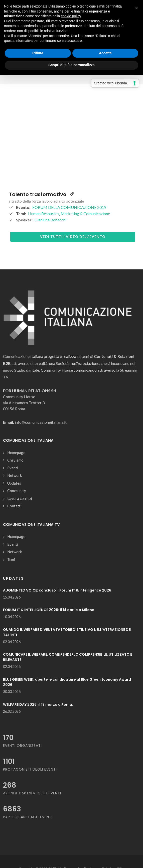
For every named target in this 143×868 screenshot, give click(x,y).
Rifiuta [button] (38, 53)
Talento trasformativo (38, 194)
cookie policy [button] (71, 16)
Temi (11, 559)
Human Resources (44, 213)
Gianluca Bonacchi (50, 220)
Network (15, 475)
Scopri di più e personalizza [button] (71, 65)
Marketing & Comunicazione (85, 213)
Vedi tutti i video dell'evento (73, 237)
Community (17, 491)
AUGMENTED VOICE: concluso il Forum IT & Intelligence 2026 (57, 590)
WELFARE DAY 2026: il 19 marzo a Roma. (38, 704)
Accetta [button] (105, 53)
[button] (136, 8)
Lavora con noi (20, 498)
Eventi (13, 468)
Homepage (16, 453)
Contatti (14, 506)
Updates (14, 483)
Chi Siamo (15, 460)
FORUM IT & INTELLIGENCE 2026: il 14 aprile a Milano (49, 610)
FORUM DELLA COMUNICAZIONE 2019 (69, 207)
